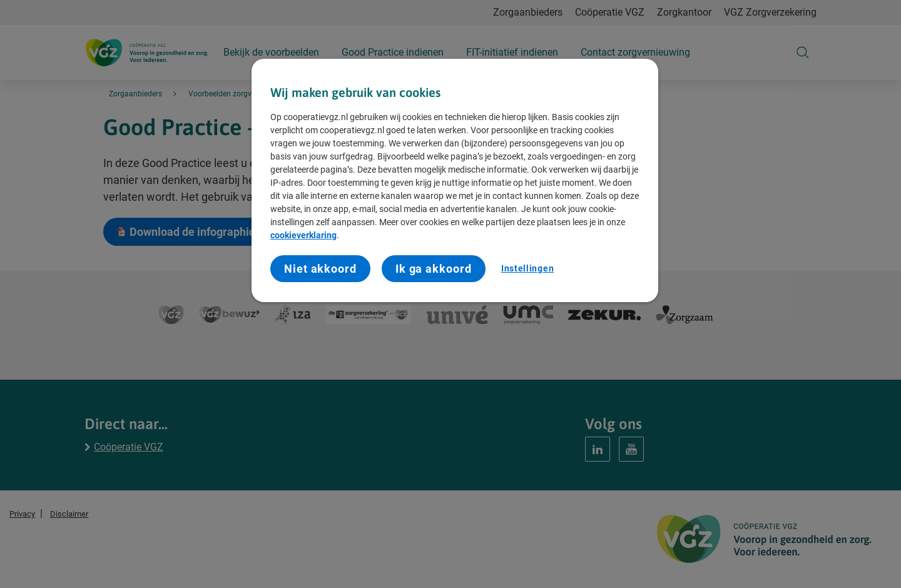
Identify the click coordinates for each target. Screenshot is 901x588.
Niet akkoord (320, 269)
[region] (455, 180)
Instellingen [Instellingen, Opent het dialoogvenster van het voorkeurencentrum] (527, 268)
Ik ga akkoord (434, 269)
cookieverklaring (303, 235)
